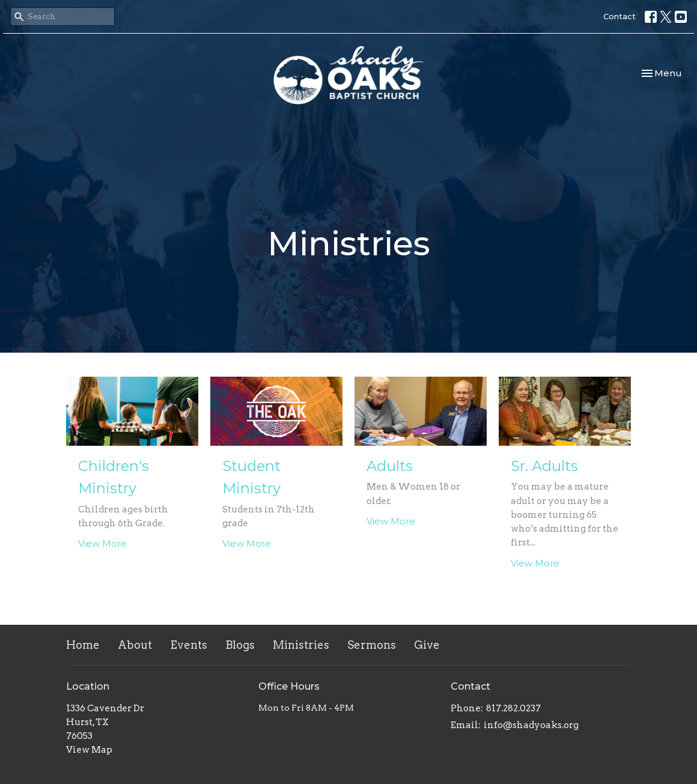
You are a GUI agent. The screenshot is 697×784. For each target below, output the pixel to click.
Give (427, 645)
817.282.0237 (513, 708)
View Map (89, 750)
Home (83, 645)
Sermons (372, 645)
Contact (619, 16)
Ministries (301, 645)
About (135, 645)
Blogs (240, 645)
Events (189, 645)
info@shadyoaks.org (531, 725)
